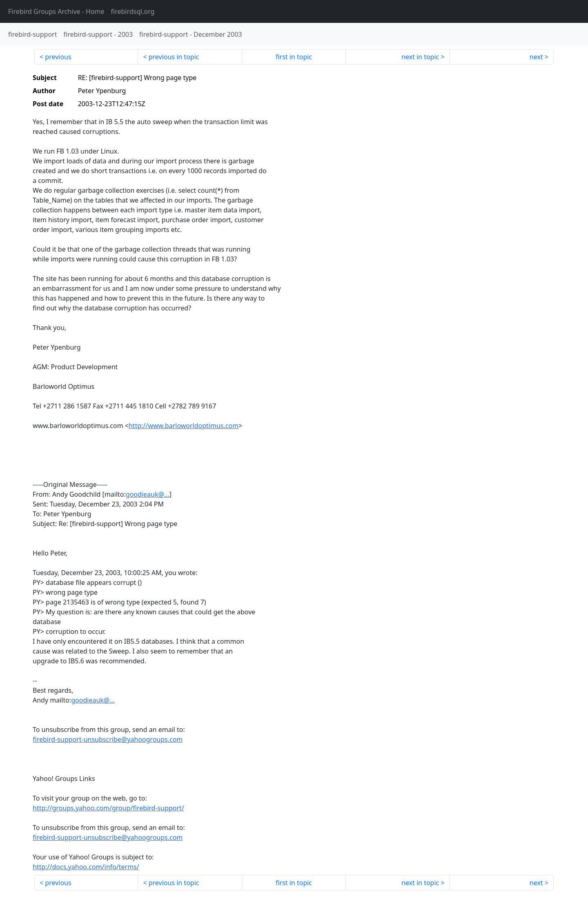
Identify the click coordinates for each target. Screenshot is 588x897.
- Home (56, 11)
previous (58, 57)
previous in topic (174, 57)
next (536, 57)
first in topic (294, 57)
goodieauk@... (148, 494)
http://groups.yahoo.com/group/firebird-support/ (108, 808)
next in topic (420, 57)
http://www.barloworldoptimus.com (184, 426)
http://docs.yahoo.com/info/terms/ (86, 867)
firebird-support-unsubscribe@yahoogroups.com (108, 739)
